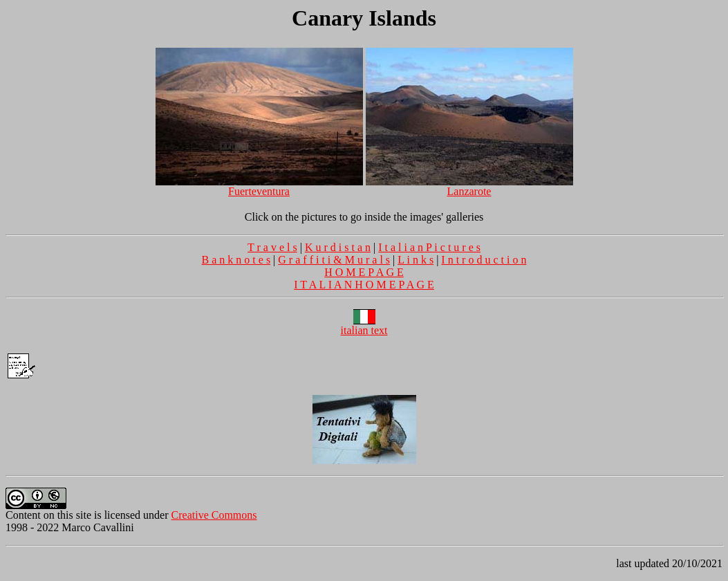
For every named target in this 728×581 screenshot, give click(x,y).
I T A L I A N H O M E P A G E (364, 285)
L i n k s (416, 260)
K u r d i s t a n (338, 247)
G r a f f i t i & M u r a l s (334, 260)
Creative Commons (214, 515)
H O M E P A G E (364, 272)
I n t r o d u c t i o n (484, 260)
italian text (364, 325)
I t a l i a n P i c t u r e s (429, 247)
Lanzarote (469, 186)
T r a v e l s (272, 247)
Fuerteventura (259, 186)
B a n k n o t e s (236, 260)
